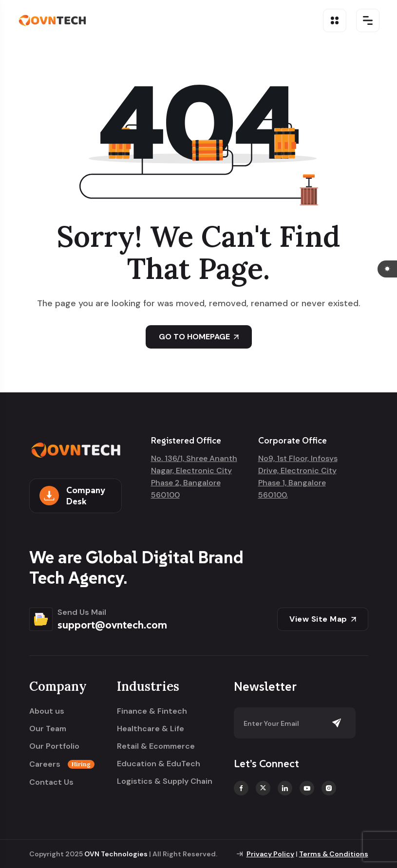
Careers (62, 764)
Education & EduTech (159, 764)
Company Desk (72, 496)
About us (47, 711)
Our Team (48, 729)
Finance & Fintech (152, 711)
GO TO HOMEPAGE (199, 337)
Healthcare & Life (151, 729)
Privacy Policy (270, 854)
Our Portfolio (54, 746)
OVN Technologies (116, 854)
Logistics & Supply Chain (165, 781)
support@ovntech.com (112, 625)
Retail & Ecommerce (156, 746)
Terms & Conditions (334, 854)
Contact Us (51, 782)
